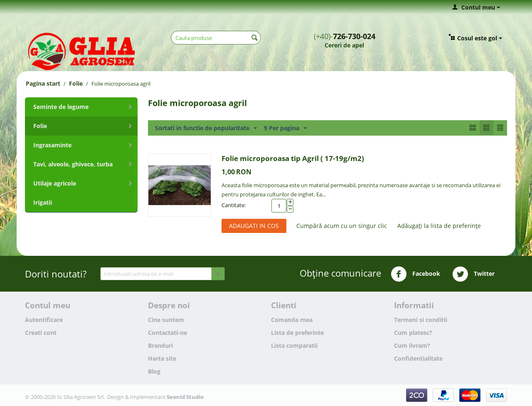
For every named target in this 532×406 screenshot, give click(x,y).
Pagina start (43, 83)
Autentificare (44, 320)
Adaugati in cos (254, 226)
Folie (76, 83)
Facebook (415, 274)
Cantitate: (234, 205)
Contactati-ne (167, 333)
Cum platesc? (413, 333)
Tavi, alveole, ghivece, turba (73, 164)
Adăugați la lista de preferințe (439, 226)
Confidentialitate (418, 358)
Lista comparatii (294, 345)
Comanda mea (292, 320)
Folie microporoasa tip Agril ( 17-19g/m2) (293, 158)
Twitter (473, 274)
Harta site (162, 358)
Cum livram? (412, 345)
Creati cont (41, 333)
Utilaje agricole (55, 183)
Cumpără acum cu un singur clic (342, 226)
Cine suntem (166, 320)
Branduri (160, 345)
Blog (154, 371)
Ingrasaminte (52, 145)
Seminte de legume (61, 107)
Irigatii (43, 202)
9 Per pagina (285, 128)
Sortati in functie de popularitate (206, 128)
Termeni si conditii (421, 320)
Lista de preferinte (297, 333)
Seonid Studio (185, 397)
